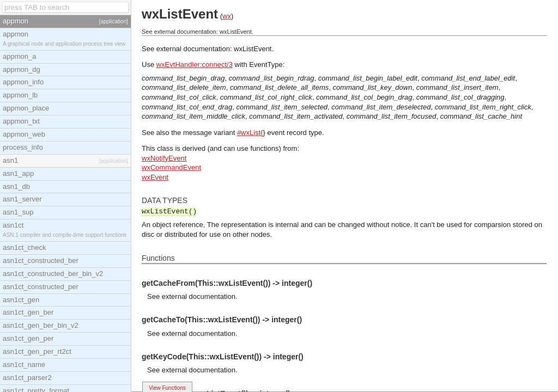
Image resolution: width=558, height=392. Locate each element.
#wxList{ (250, 133)
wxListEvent (253, 49)
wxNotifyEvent (164, 158)
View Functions (167, 388)
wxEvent (155, 177)
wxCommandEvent (171, 167)
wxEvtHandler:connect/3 (195, 65)
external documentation (199, 296)
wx (227, 16)
